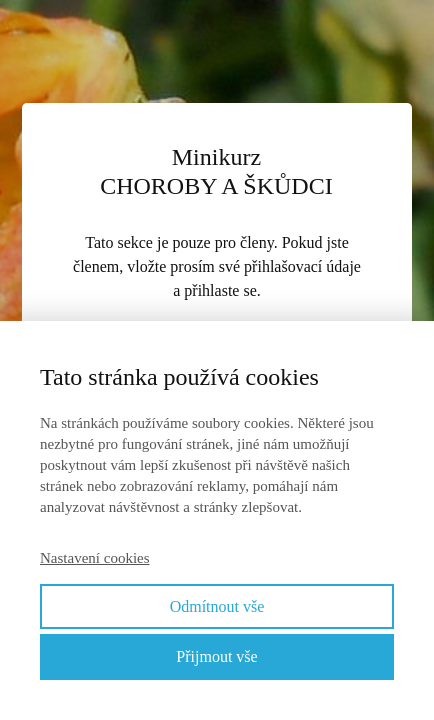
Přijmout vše (216, 656)
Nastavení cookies (95, 558)
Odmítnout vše (217, 606)
